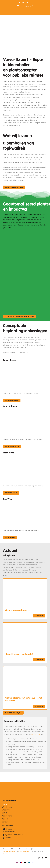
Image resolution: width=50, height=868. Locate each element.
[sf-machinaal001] (24, 232)
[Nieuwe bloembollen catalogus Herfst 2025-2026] (25, 668)
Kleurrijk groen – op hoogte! (19, 654)
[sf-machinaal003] (24, 288)
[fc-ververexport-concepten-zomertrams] (25, 363)
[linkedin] (27, 2)
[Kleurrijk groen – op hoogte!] (25, 624)
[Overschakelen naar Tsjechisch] (33, 863)
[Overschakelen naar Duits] (25, 863)
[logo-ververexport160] (7, 10)
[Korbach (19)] (25, 456)
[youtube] (31, 2)
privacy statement (24, 851)
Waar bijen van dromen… (17, 610)
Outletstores (35, 734)
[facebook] (19, 2)
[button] (20, 6)
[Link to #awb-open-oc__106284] (44, 11)
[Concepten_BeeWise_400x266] (24, 502)
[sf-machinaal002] (24, 260)
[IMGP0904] (25, 410)
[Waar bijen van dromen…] (25, 580)
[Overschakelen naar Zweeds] (29, 863)
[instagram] (23, 2)
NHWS (5, 853)
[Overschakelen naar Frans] (21, 863)
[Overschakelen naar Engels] (17, 863)
